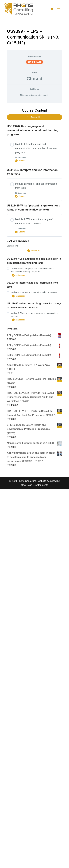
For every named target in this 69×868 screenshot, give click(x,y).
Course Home (12, 246)
